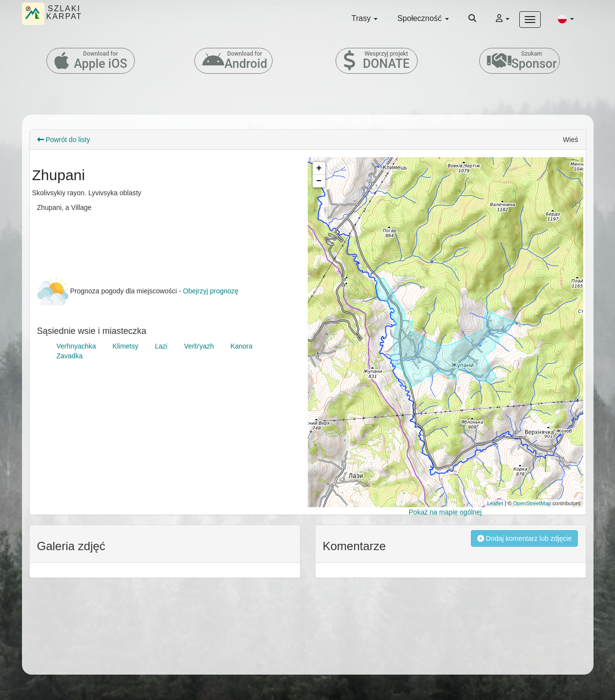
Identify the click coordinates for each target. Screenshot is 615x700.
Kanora (242, 346)
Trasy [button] (365, 18)
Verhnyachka (76, 346)
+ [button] (319, 168)
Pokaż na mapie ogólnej (445, 512)
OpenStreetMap (532, 503)
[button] (566, 19)
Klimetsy (125, 346)
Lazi (161, 346)
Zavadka (70, 356)
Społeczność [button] (423, 18)
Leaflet (495, 503)
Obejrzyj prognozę (211, 291)
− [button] (319, 181)
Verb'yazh (199, 346)
